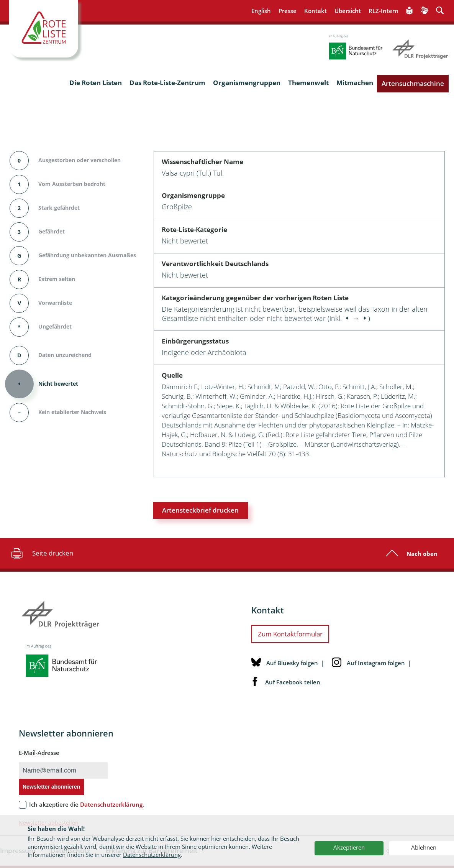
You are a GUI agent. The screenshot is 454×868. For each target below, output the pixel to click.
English (261, 11)
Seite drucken (41, 553)
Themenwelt (308, 83)
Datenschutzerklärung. (112, 804)
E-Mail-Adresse (39, 753)
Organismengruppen (247, 83)
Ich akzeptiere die (87, 804)
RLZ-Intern (384, 11)
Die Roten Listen (96, 83)
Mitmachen (355, 83)
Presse (288, 11)
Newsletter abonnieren (51, 787)
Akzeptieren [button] (349, 847)
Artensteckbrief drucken (200, 510)
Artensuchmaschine (413, 83)
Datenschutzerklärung (152, 855)
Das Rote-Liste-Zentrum (167, 83)
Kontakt (316, 11)
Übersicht (348, 11)
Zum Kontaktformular (290, 634)
